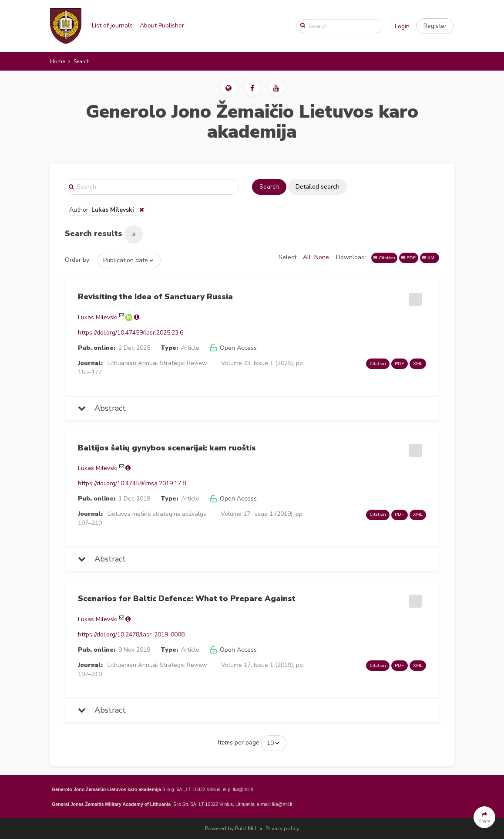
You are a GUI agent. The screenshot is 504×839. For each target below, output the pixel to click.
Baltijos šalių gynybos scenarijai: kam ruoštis (167, 448)
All (307, 257)
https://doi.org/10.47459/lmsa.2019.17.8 (132, 483)
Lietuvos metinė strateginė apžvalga (157, 514)
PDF (408, 258)
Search (269, 187)
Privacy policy (282, 829)
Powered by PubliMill (231, 829)
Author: (102, 210)
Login (402, 26)
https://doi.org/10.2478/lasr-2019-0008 (131, 634)
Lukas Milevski (98, 317)
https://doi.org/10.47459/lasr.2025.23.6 (131, 333)
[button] (435, 26)
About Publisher (162, 25)
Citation (384, 258)
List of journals (112, 25)
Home (57, 61)
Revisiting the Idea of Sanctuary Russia (155, 297)
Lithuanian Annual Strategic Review (157, 363)
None (322, 257)
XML (430, 258)
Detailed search (318, 187)
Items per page (239, 743)
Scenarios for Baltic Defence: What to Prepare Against (187, 599)
